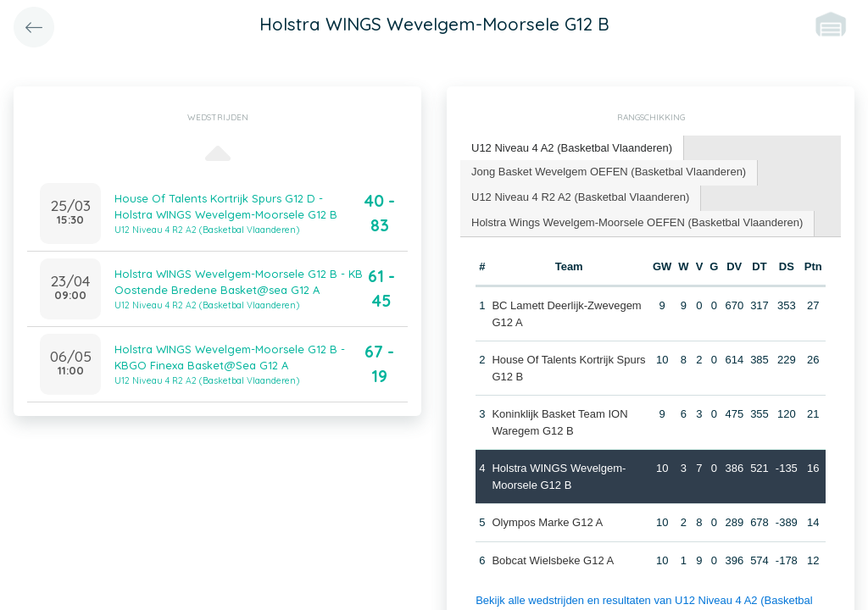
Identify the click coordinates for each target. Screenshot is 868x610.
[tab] (572, 149)
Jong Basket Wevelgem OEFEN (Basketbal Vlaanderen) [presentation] (609, 172)
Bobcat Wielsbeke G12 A (553, 560)
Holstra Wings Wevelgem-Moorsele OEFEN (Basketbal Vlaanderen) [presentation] (637, 222)
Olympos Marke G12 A (547, 522)
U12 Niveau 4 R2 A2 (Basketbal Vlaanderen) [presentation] (580, 197)
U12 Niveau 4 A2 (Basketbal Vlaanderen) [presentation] (572, 148)
